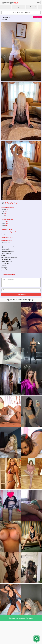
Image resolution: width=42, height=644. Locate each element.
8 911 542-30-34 (12, 203)
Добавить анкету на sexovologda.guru (21, 618)
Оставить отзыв (21, 294)
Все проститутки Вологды (21, 12)
